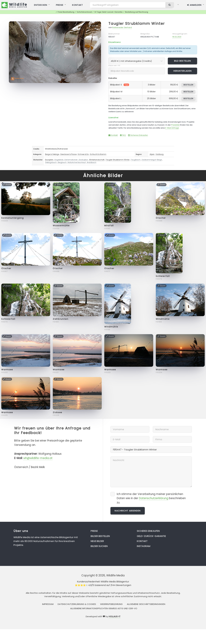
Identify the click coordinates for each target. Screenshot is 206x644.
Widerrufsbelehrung (111, 604)
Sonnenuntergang (12, 218)
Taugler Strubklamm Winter (137, 24)
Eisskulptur (83, 160)
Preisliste (175, 125)
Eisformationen (71, 160)
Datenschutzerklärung (154, 498)
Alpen (152, 154)
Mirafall (109, 226)
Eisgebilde (59, 160)
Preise (94, 531)
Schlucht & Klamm (98, 154)
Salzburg (160, 154)
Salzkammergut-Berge (152, 160)
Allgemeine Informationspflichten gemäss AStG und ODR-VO (104, 608)
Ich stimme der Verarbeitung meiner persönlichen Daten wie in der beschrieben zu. (151, 498)
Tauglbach (136, 160)
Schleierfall (163, 276)
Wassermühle (61, 226)
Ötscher (161, 218)
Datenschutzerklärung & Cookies (77, 604)
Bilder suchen (99, 546)
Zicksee (58, 412)
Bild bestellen (183, 61)
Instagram (143, 546)
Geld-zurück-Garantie (151, 536)
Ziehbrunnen (61, 319)
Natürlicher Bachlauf (77, 162)
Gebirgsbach (51, 162)
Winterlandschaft (97, 160)
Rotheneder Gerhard (122, 27)
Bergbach (62, 162)
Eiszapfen (49, 160)
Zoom (94, 26)
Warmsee (7, 370)
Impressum (48, 604)
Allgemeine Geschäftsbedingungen (146, 604)
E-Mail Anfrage (172, 128)
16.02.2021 (177, 37)
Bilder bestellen (100, 536)
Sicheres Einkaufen (138, 135)
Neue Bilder (97, 541)
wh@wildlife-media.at (38, 458)
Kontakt (113, 135)
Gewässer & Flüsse (68, 154)
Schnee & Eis (83, 154)
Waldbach (92, 162)
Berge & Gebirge (52, 154)
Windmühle (111, 327)
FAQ (123, 135)
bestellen (188, 85)
